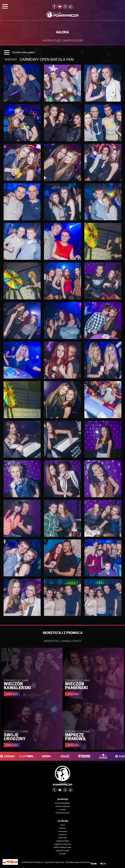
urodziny (63, 810)
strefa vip (62, 835)
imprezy (62, 828)
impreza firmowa (63, 813)
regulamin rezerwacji (63, 844)
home (63, 825)
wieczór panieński (63, 806)
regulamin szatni (62, 851)
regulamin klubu (63, 841)
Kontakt (63, 854)
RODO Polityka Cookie (63, 847)
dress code (63, 838)
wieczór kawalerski (62, 803)
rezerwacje (63, 831)
